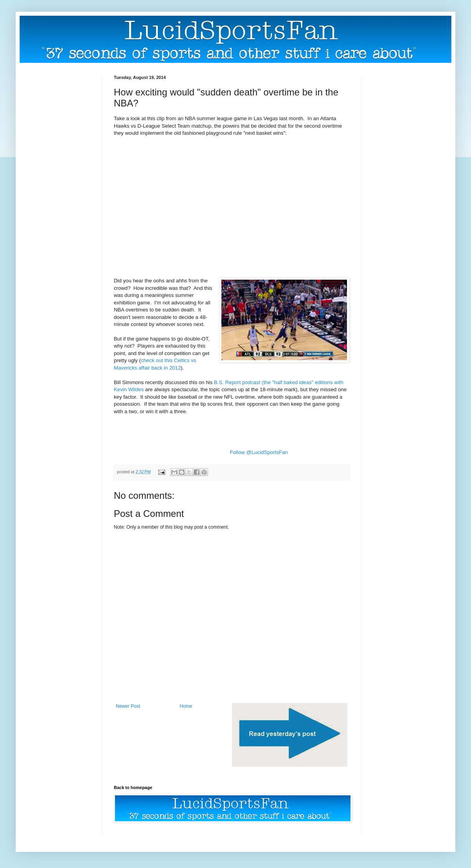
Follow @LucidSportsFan (259, 452)
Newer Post (128, 706)
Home (186, 706)
